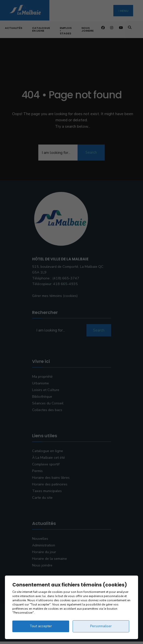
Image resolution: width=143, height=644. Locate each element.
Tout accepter (41, 626)
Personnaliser (101, 626)
